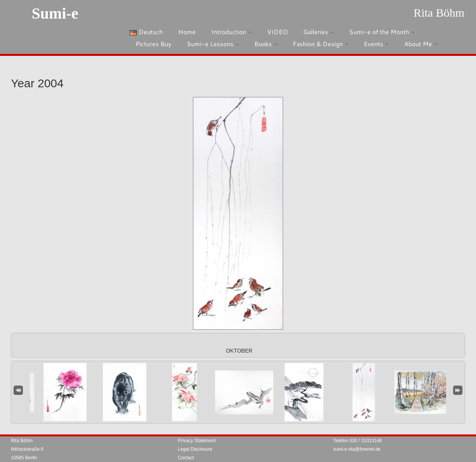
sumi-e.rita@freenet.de (357, 449)
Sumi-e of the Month (382, 32)
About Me (421, 44)
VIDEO (277, 32)
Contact (186, 458)
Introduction (231, 32)
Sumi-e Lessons (213, 44)
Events (376, 44)
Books (266, 44)
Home (187, 32)
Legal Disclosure (195, 449)
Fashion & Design (321, 44)
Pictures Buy (153, 44)
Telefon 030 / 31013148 (357, 441)
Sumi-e (55, 13)
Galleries (318, 32)
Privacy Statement (197, 441)
